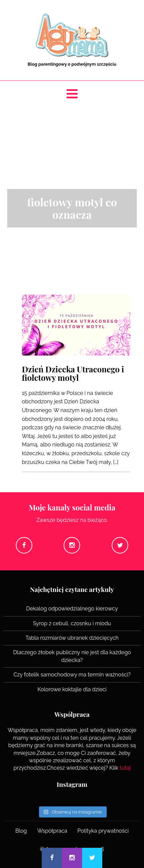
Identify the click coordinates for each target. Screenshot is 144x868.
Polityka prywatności (103, 831)
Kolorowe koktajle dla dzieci (72, 689)
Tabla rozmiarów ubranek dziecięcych (72, 638)
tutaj (125, 768)
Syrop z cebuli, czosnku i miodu (72, 623)
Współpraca (52, 831)
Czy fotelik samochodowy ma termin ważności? (72, 675)
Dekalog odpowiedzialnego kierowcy (72, 609)
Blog (21, 831)
